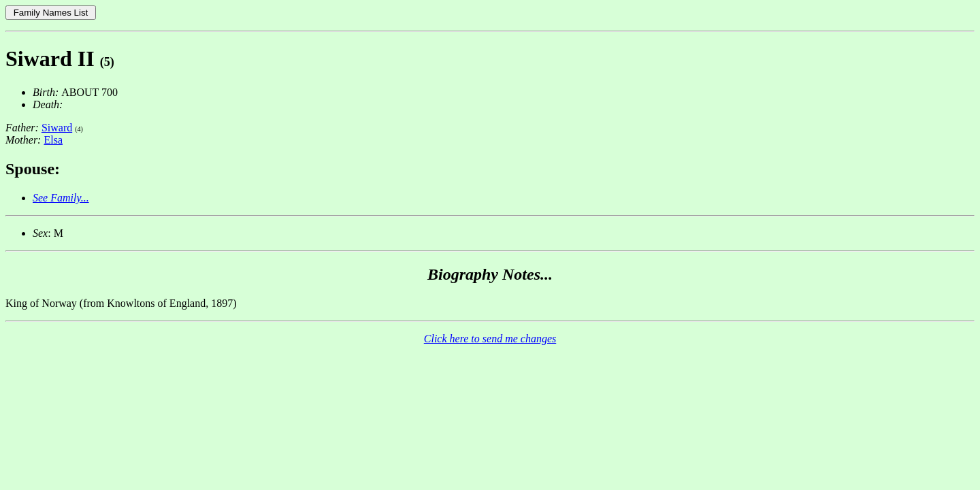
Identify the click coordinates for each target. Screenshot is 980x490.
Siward (57, 128)
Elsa (53, 140)
